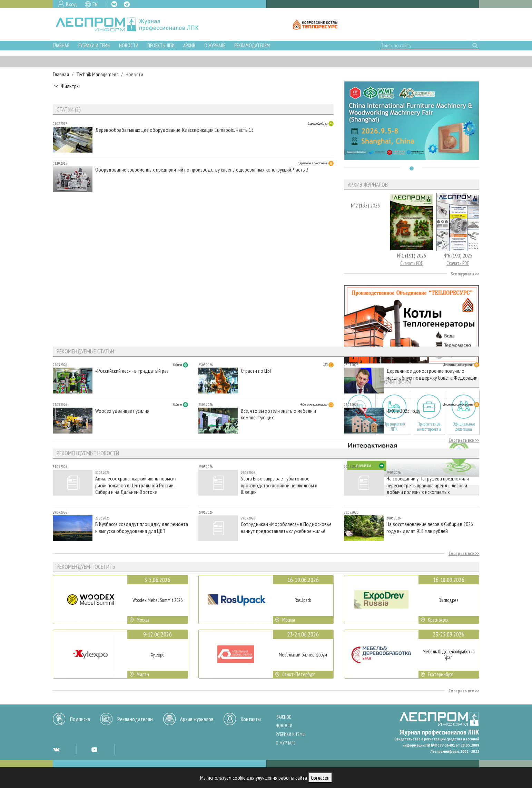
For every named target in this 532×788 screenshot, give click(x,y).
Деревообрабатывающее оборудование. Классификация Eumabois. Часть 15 (174, 130)
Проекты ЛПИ (161, 45)
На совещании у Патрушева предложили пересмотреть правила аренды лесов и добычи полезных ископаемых (428, 485)
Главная (61, 45)
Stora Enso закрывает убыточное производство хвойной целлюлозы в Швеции (279, 485)
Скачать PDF (412, 263)
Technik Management (97, 74)
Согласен (320, 778)
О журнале (215, 45)
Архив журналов (197, 719)
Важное (284, 717)
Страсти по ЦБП (257, 371)
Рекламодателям (252, 45)
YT (94, 749)
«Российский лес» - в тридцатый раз (132, 371)
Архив (189, 45)
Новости (129, 45)
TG (127, 4)
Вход (71, 4)
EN (95, 4)
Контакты (251, 719)
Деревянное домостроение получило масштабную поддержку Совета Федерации (432, 374)
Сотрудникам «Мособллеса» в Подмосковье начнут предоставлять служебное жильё (286, 527)
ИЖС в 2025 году (403, 411)
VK (114, 4)
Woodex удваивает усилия (122, 411)
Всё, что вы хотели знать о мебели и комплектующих (278, 414)
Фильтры (70, 86)
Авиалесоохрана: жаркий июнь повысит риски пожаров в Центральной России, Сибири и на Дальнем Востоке (136, 485)
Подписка (80, 719)
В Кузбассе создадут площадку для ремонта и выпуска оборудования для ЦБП (142, 527)
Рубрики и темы (94, 45)
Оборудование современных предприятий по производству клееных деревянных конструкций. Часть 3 (202, 170)
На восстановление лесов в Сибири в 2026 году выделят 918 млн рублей (430, 527)
